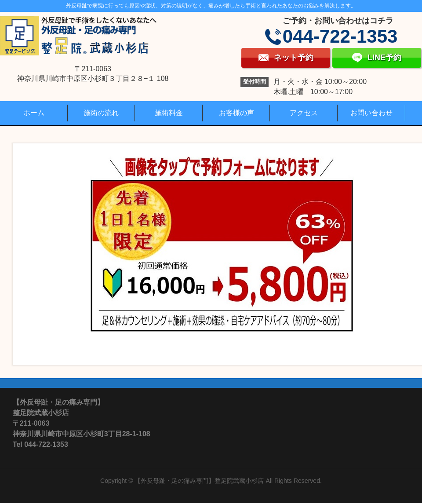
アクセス (304, 113)
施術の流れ (101, 113)
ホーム (34, 113)
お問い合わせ (371, 113)
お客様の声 (236, 113)
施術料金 (169, 113)
